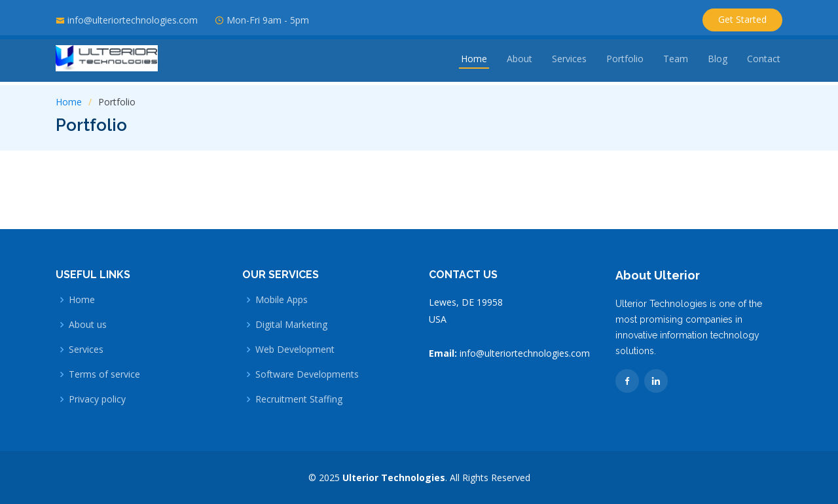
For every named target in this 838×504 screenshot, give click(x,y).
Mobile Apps (282, 300)
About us (88, 325)
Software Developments (307, 374)
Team (676, 63)
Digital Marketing (291, 325)
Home (474, 63)
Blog (718, 63)
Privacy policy (97, 399)
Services (569, 63)
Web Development (295, 350)
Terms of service (104, 374)
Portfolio (625, 63)
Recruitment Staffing (299, 399)
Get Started (742, 19)
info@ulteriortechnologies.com (133, 20)
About (519, 63)
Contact (764, 63)
